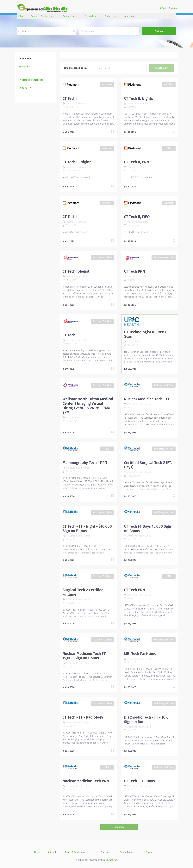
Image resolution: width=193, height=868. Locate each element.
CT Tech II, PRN (137, 162)
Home (37, 852)
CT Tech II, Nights (138, 98)
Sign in (163, 8)
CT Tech (69, 335)
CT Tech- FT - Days (139, 781)
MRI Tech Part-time (140, 654)
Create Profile (127, 852)
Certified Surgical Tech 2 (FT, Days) (148, 465)
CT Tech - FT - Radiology (83, 717)
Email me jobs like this (76, 68)
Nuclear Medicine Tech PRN (86, 781)
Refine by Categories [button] (33, 80)
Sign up (173, 8)
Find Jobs (159, 31)
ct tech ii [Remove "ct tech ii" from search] (23, 67)
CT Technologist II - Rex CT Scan (146, 334)
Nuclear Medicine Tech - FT (147, 399)
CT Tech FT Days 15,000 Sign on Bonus (148, 529)
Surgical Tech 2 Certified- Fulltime (84, 592)
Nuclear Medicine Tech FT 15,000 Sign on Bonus (84, 656)
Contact (52, 852)
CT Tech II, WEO (137, 217)
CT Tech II (71, 98)
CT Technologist (76, 271)
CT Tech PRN (134, 271)
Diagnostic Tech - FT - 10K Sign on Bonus (146, 720)
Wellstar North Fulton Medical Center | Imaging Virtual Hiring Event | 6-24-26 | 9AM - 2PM (88, 406)
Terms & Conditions (75, 852)
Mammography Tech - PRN (85, 463)
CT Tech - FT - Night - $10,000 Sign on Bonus (87, 529)
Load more (119, 827)
